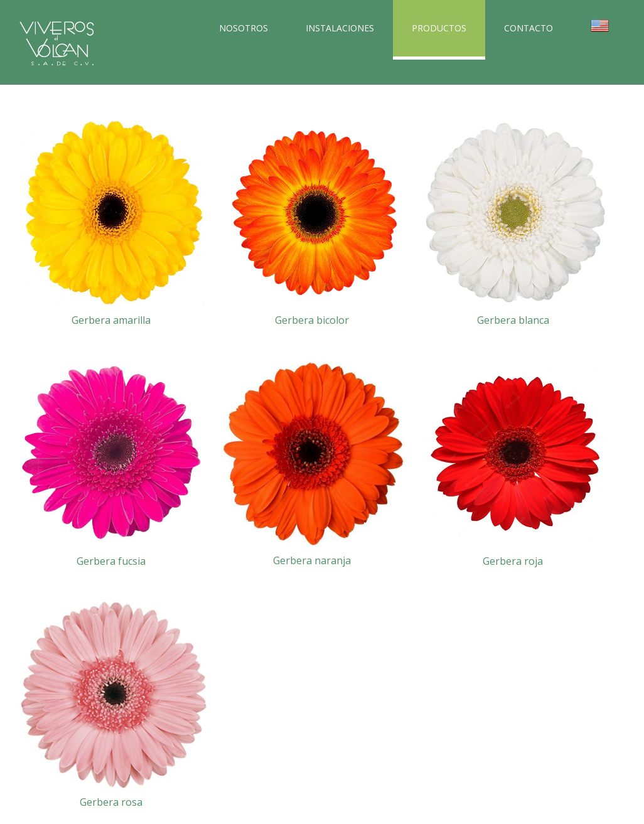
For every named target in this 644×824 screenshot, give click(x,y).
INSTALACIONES (340, 28)
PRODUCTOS (439, 28)
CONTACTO (529, 28)
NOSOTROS (244, 28)
